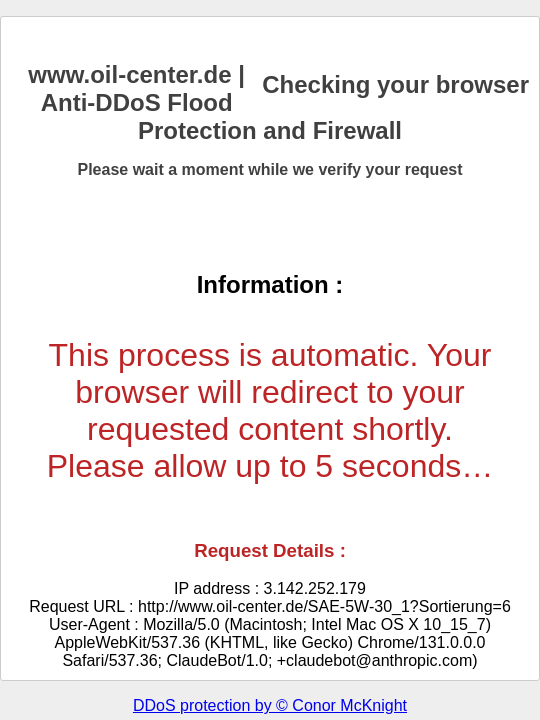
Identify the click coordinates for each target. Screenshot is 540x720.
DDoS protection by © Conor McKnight (270, 705)
